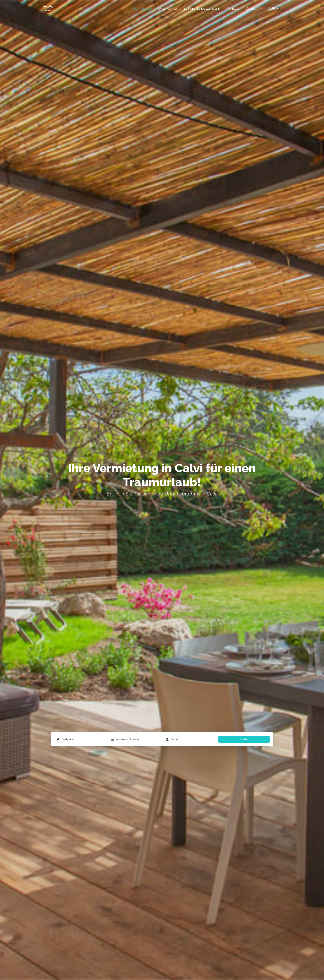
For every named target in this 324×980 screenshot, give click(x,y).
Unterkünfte (167, 8)
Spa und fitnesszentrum (202, 8)
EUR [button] (272, 8)
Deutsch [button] (253, 8)
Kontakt (233, 8)
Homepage (143, 8)
